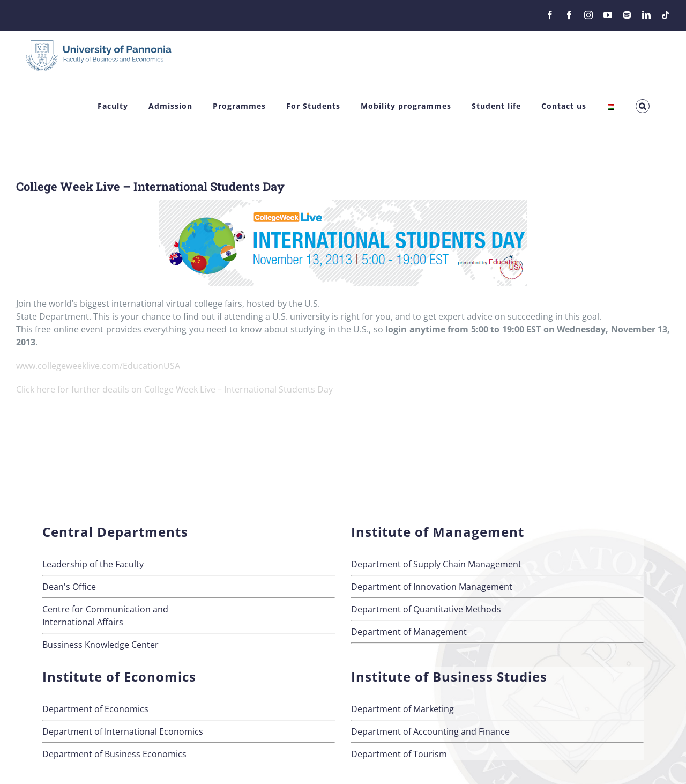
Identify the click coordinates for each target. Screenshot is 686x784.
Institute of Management (438, 532)
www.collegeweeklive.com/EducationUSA (98, 366)
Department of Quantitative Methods (426, 609)
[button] (643, 106)
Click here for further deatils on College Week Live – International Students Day (174, 389)
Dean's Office (69, 587)
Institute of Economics (119, 676)
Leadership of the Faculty (93, 564)
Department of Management (409, 632)
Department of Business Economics (114, 754)
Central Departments (115, 532)
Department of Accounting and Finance (430, 731)
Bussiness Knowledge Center (100, 645)
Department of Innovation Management (432, 587)
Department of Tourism (399, 754)
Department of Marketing (402, 709)
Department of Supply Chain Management (436, 564)
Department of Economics (95, 709)
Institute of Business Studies (449, 676)
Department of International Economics (123, 731)
